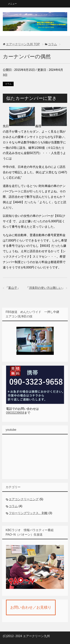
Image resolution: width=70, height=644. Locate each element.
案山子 (13, 288)
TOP (23, 44)
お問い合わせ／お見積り (31, 607)
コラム (8, 84)
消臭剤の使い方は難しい (45, 288)
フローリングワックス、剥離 (28, 513)
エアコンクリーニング (24, 499)
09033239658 (15, 413)
